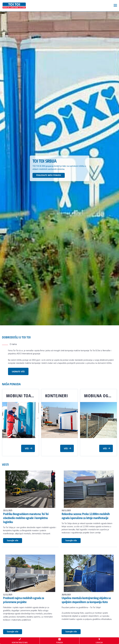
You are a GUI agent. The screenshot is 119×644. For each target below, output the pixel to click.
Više (28, 448)
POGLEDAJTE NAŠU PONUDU (49, 175)
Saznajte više (18, 371)
